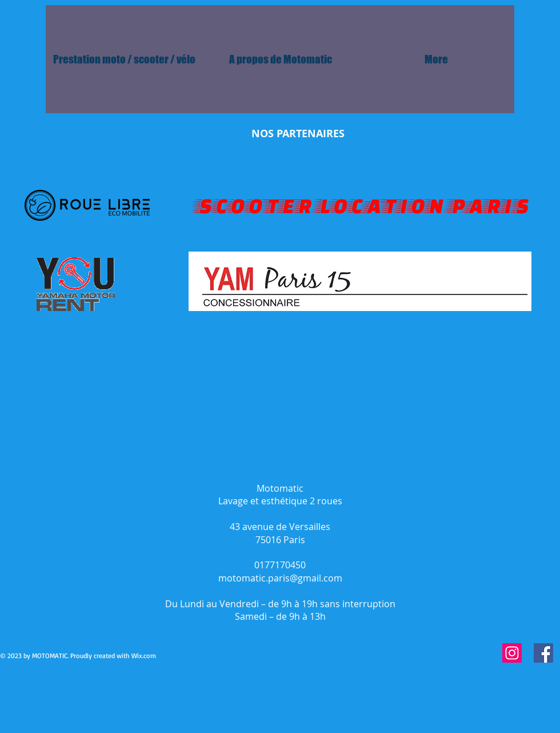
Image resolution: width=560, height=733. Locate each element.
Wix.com (144, 656)
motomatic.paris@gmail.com (280, 578)
